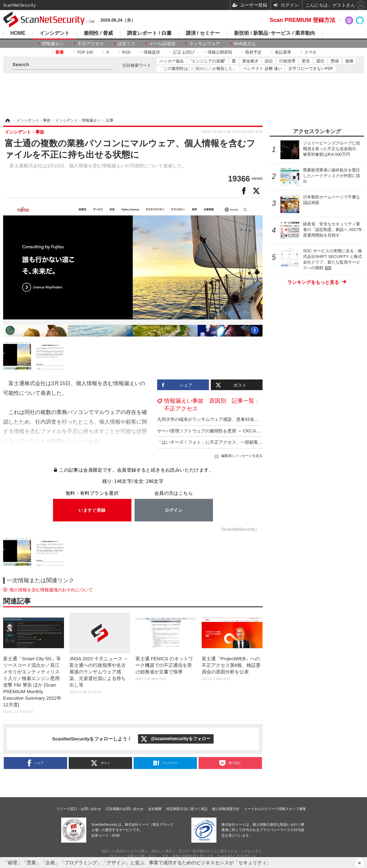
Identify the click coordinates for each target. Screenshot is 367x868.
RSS (126, 52)
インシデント (55, 33)
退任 (320, 61)
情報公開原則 (220, 52)
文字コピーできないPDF (311, 68)
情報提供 (152, 52)
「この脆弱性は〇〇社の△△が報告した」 (198, 68)
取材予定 (253, 52)
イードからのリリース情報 (265, 809)
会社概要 (155, 809)
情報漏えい (53, 44)
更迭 (306, 61)
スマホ (310, 52)
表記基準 (283, 52)
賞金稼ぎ (250, 61)
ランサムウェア (205, 44)
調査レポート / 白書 (149, 33)
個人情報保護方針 (226, 809)
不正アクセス (91, 44)
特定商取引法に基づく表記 (187, 809)
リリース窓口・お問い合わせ (79, 809)
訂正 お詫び (184, 52)
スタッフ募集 (296, 809)
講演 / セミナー (203, 33)
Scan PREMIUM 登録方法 (302, 20)
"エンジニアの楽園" (208, 61)
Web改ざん (245, 44)
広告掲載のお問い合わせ (125, 809)
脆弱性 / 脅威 (98, 33)
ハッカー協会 (172, 61)
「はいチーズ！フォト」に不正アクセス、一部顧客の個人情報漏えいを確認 (232, 442)
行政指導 (287, 61)
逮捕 (349, 61)
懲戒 (335, 61)
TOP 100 (85, 52)
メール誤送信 (162, 44)
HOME (18, 33)
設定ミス (126, 44)
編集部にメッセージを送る (242, 456)
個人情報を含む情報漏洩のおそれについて (51, 590)
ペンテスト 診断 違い (263, 68)
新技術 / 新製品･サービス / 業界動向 (275, 33)
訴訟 (269, 61)
